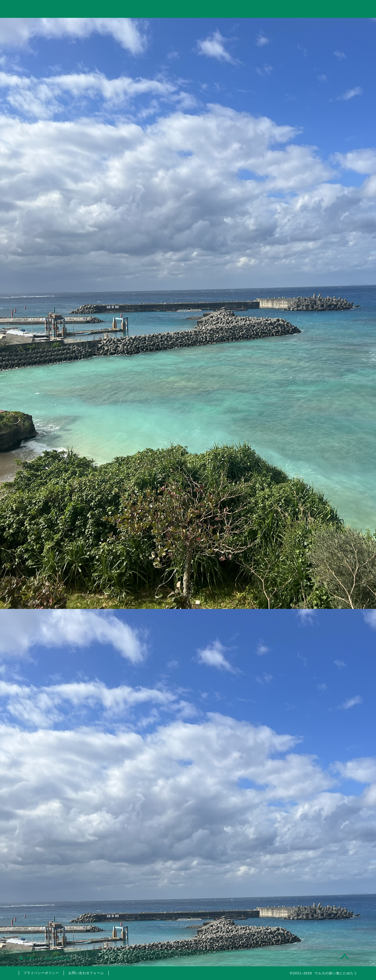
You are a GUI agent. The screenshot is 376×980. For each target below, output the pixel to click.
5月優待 (312, 668)
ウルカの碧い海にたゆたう (188, 8)
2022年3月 (309, 875)
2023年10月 (309, 770)
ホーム (53, 26)
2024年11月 (309, 740)
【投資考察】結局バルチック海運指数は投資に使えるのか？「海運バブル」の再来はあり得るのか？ (308, 351)
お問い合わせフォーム (86, 973)
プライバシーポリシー (41, 973)
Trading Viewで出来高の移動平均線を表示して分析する (309, 425)
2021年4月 (309, 920)
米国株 (312, 617)
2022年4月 (309, 860)
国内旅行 (312, 643)
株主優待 (309, 657)
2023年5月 (309, 785)
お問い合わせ (323, 26)
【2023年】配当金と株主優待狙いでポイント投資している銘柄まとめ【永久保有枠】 (309, 456)
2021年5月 (309, 905)
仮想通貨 (309, 561)
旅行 (188, 26)
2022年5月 (309, 845)
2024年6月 (309, 755)
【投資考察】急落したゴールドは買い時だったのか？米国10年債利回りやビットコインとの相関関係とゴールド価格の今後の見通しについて (309, 390)
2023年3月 (309, 800)
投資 (120, 26)
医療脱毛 (312, 690)
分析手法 (312, 603)
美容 (309, 682)
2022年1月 (309, 890)
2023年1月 (309, 815)
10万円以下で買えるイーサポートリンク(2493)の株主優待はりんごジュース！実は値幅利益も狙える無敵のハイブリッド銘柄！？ (309, 494)
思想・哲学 (309, 576)
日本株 (312, 610)
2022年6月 (309, 830)
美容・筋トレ (255, 26)
